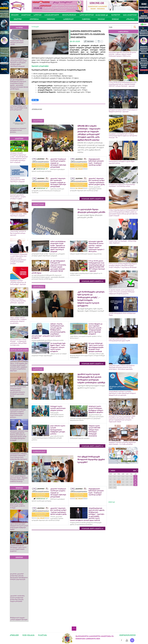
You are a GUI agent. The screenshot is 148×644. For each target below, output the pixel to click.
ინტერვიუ (51, 19)
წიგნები (115, 19)
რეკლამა (42, 635)
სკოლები (38, 15)
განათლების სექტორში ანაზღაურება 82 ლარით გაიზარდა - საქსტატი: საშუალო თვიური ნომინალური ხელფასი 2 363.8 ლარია (122, 54)
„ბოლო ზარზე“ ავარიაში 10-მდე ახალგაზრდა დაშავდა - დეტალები (18, 233)
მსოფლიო (116, 15)
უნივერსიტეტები (69, 15)
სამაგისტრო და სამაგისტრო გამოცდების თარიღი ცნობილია (18, 130)
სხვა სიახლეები (130, 15)
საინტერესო (68, 19)
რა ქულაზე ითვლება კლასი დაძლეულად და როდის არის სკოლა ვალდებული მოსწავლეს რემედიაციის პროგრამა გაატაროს (122, 292)
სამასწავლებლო (52, 15)
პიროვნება (34, 19)
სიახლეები (26, 15)
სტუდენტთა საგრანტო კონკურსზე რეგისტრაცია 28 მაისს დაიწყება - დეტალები (18, 282)
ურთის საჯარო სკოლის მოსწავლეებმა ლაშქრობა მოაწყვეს (18, 506)
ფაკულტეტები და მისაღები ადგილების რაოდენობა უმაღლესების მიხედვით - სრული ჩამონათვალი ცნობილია (18, 413)
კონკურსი (130, 19)
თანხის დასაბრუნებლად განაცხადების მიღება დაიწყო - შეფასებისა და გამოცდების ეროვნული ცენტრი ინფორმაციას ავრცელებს (19, 63)
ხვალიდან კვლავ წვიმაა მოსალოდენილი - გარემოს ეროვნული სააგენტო (18, 197)
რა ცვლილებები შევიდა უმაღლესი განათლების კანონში (17, 43)
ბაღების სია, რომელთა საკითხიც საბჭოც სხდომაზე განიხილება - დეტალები (18, 301)
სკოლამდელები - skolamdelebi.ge (94, 15)
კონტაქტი (14, 635)
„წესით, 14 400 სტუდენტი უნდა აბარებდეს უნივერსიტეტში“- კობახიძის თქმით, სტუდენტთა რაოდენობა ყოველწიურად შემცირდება (19, 367)
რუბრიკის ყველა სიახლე (92, 199)
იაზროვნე (86, 19)
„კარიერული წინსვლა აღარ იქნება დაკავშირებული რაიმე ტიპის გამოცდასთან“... (19, 108)
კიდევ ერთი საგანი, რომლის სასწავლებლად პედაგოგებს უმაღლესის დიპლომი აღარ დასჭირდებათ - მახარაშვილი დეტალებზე (122, 367)
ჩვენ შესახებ (28, 635)
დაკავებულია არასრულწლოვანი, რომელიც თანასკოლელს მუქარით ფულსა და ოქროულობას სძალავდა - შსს (123, 136)
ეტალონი (18, 19)
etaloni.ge (112, 502)
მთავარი (15, 15)
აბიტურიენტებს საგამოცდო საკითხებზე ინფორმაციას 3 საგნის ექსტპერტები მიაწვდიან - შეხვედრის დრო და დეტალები (123, 393)
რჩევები (101, 19)
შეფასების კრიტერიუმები (40, 66)
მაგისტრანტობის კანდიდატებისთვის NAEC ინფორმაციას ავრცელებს (18, 180)
